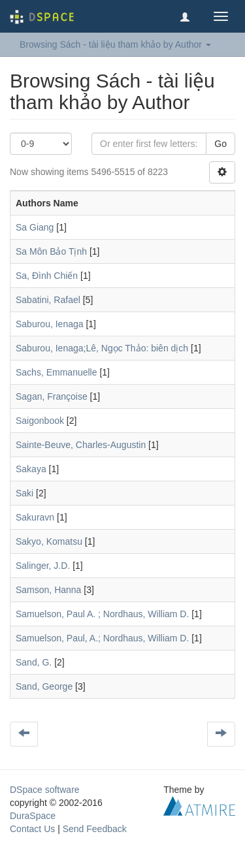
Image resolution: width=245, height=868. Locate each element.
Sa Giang (35, 227)
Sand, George (44, 686)
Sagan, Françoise (52, 396)
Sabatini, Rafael (48, 300)
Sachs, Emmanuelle (57, 372)
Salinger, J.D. (43, 566)
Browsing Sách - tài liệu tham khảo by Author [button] (115, 44)
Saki (24, 493)
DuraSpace (33, 816)
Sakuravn (35, 517)
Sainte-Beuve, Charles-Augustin (81, 445)
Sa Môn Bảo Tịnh (51, 251)
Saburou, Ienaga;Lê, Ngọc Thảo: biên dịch (102, 348)
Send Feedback (95, 829)
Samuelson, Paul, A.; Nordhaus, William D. (102, 638)
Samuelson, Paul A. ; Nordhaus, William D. (102, 614)
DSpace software (45, 790)
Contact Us (32, 829)
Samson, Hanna (48, 590)
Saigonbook (40, 421)
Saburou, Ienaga (50, 324)
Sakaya (31, 469)
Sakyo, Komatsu (49, 541)
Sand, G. (34, 662)
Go (220, 144)
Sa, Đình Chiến (47, 276)
